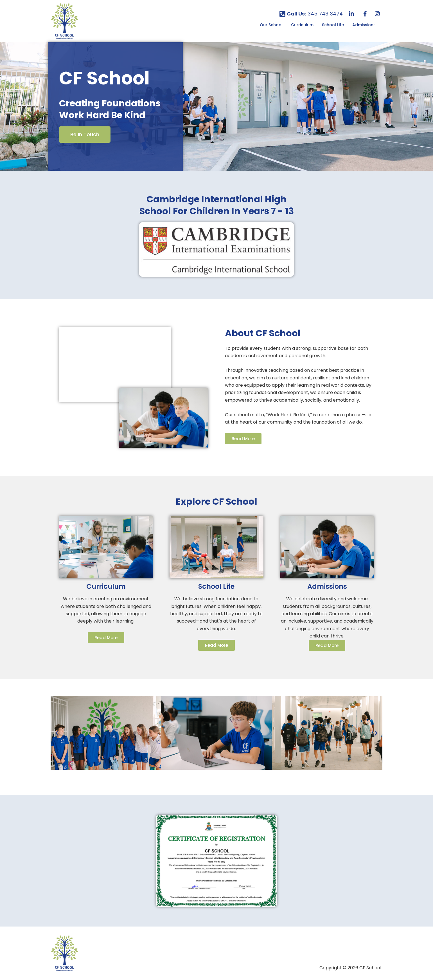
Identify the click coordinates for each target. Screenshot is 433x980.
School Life (333, 25)
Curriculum (302, 25)
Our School (271, 25)
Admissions (364, 25)
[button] (273, 25)
